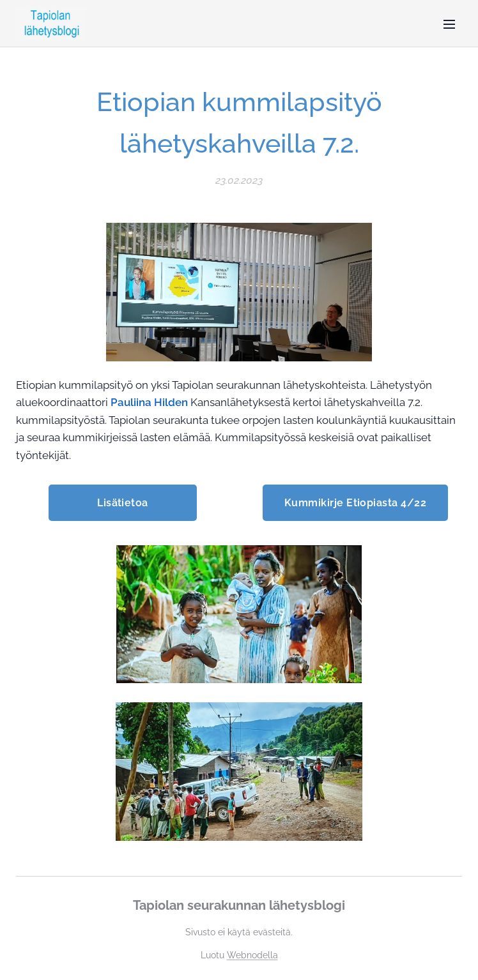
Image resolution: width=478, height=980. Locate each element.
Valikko (449, 24)
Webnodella (252, 955)
